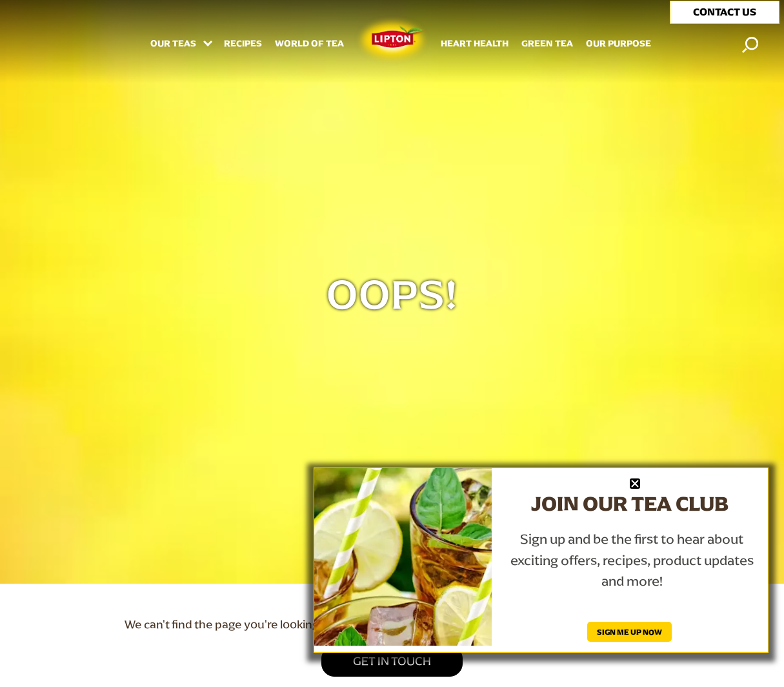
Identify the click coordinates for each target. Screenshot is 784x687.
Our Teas (174, 44)
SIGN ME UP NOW (629, 632)
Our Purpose (618, 44)
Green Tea (547, 44)
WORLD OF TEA (309, 44)
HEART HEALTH (475, 44)
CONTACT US (725, 12)
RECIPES (243, 44)
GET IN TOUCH (392, 661)
